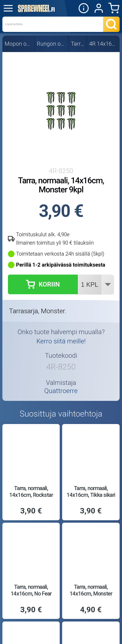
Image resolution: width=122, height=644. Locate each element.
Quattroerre (61, 391)
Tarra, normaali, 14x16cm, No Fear (31, 590)
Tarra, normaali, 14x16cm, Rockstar (31, 491)
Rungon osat (52, 44)
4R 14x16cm (103, 44)
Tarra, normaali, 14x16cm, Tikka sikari (91, 491)
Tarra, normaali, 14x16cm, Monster (91, 590)
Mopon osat (19, 44)
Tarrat (78, 44)
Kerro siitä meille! (61, 341)
